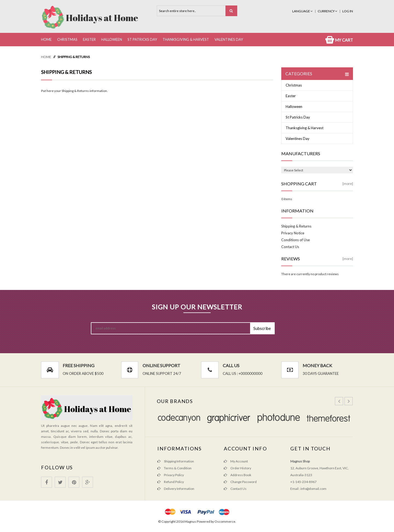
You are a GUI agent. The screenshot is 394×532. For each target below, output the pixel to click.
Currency (328, 11)
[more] (348, 184)
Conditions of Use (296, 240)
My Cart (339, 40)
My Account (236, 461)
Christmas (67, 39)
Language (303, 11)
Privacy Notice (293, 233)
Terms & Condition (174, 468)
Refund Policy (171, 482)
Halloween (112, 39)
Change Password (240, 482)
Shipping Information (176, 461)
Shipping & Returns (74, 57)
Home (46, 39)
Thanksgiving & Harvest (186, 39)
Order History (237, 468)
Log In (348, 11)
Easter (89, 39)
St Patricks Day (142, 39)
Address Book (237, 475)
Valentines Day (229, 39)
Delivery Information (176, 489)
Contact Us (290, 247)
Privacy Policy (171, 475)
